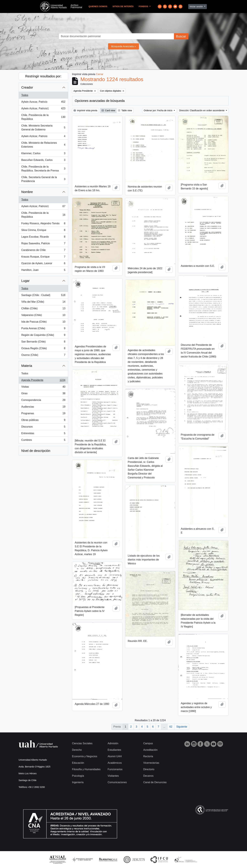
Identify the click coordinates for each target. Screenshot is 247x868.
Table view (125, 110)
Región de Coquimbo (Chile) (43, 336)
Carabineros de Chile (43, 251)
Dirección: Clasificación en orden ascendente (202, 110)
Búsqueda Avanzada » (124, 46)
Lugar (26, 281)
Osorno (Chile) (43, 356)
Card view (108, 110)
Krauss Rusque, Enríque (43, 257)
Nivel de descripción (36, 451)
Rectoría (148, 756)
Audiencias (43, 407)
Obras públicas (43, 421)
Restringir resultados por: (43, 76)
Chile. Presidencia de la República (43, 117)
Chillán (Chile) (43, 309)
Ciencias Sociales (82, 743)
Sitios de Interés (123, 6)
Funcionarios (115, 769)
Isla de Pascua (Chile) (43, 322)
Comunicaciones (117, 782)
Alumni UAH (115, 756)
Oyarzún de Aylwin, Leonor (43, 264)
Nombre (27, 192)
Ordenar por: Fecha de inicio (158, 110)
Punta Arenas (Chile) (43, 329)
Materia (27, 366)
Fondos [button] (144, 6)
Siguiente (182, 727)
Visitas (43, 387)
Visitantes (113, 776)
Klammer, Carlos (43, 154)
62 (171, 727)
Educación (78, 763)
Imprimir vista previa (85, 110)
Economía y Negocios (85, 756)
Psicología (78, 776)
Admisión (113, 743)
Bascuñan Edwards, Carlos (43, 161)
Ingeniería (78, 782)
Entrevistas (43, 434)
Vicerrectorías (151, 763)
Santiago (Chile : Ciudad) (43, 296)
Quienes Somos (98, 6)
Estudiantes (115, 750)
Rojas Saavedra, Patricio (43, 244)
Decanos (148, 776)
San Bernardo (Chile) (43, 342)
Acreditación (150, 750)
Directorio (149, 769)
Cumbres (43, 441)
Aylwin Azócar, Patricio (43, 137)
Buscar (181, 36)
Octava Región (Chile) (43, 349)
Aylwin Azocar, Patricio (43, 102)
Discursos (43, 427)
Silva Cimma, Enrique (43, 231)
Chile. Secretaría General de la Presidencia (43, 179)
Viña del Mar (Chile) (43, 302)
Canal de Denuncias (155, 782)
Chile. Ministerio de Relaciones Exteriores (43, 145)
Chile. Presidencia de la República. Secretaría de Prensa (43, 169)
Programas (43, 414)
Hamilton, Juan (43, 271)
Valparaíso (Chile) (43, 316)
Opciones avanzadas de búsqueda (100, 101)
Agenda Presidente (43, 381)
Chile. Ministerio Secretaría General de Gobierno (43, 128)
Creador (27, 87)
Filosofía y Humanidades (86, 769)
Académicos (115, 763)
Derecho (77, 750)
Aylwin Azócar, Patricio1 (43, 109)
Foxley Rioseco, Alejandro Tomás (43, 224)
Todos (25, 95)
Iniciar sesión (197, 6)
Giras (43, 394)
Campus (148, 743)
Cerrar (100, 74)
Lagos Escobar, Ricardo (43, 237)
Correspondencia (43, 401)
